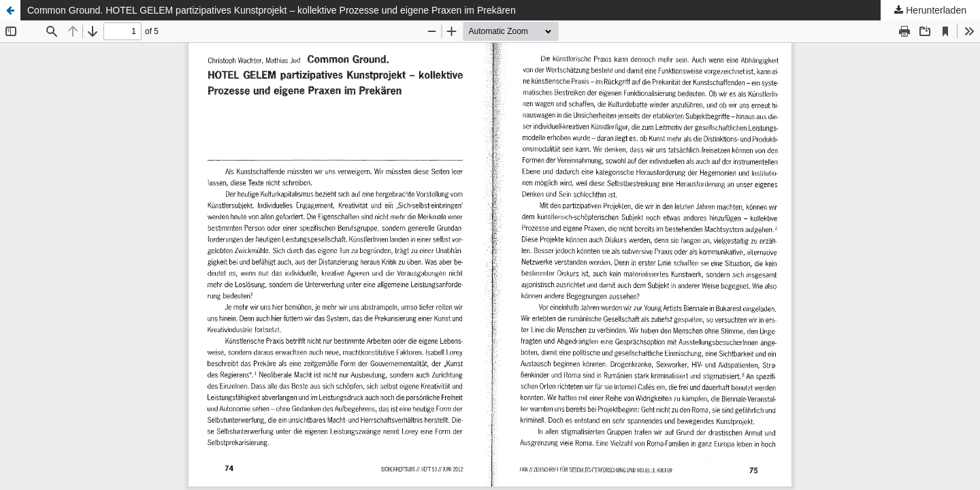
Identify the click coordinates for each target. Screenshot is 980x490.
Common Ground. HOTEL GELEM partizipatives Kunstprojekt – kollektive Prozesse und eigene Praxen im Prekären (272, 10)
